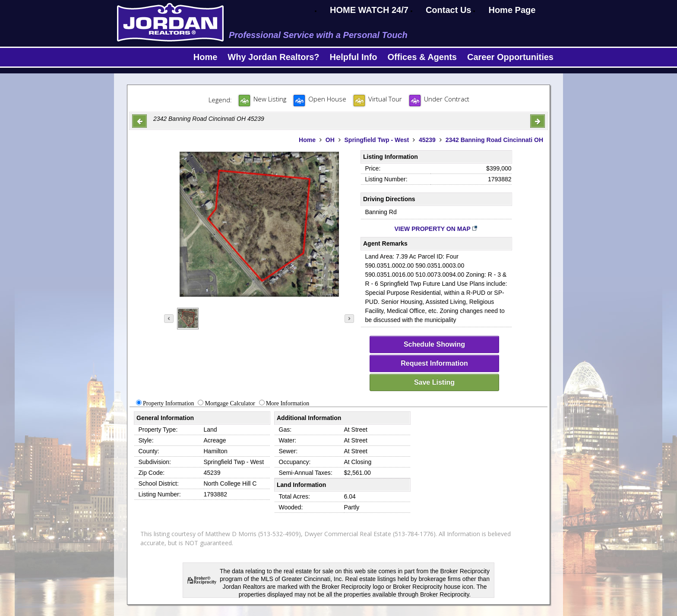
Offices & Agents (422, 57)
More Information (288, 403)
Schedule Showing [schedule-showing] (434, 344)
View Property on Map (436, 229)
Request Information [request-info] (434, 363)
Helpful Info (354, 57)
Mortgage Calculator (230, 403)
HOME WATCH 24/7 (369, 10)
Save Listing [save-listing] (434, 382)
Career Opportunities (510, 57)
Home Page (512, 10)
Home (206, 57)
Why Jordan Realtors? (273, 57)
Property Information (169, 403)
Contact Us (449, 10)
